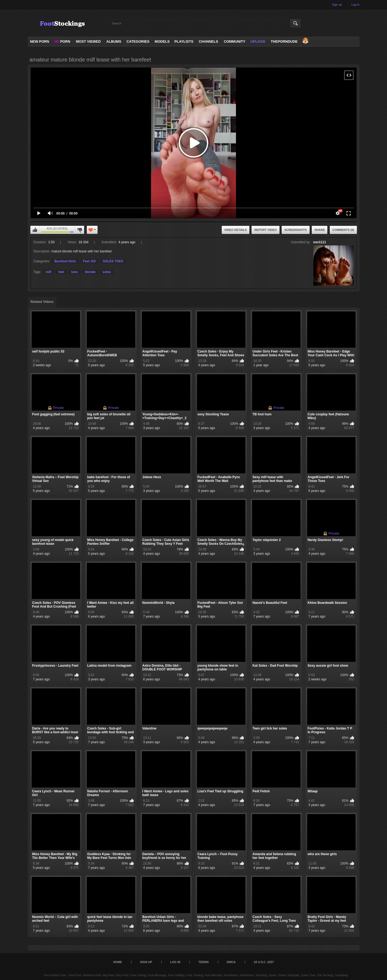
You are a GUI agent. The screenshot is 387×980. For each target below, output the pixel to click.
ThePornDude (284, 41)
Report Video (265, 230)
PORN (62, 41)
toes (75, 272)
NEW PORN (40, 41)
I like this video (35, 230)
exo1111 (320, 242)
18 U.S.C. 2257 (264, 962)
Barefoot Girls (65, 261)
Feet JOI (89, 261)
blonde (90, 272)
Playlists (184, 41)
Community (235, 41)
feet (61, 272)
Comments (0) (343, 230)
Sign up (337, 5)
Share (320, 230)
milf (49, 272)
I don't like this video (80, 230)
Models (162, 41)
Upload (258, 41)
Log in (356, 5)
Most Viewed (88, 41)
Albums (114, 41)
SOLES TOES (113, 261)
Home (118, 962)
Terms (204, 962)
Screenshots (296, 230)
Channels (208, 41)
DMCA (231, 962)
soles (107, 272)
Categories (138, 41)
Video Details (236, 230)
